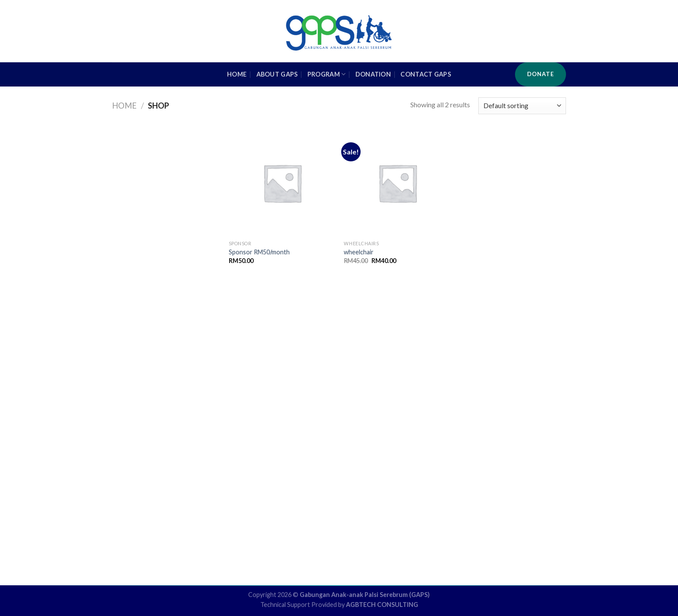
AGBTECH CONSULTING (382, 605)
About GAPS (277, 74)
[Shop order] (522, 106)
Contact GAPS (425, 74)
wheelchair (359, 252)
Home (124, 106)
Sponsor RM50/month (259, 252)
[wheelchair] (397, 183)
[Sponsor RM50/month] (282, 183)
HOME (237, 74)
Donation (373, 74)
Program (327, 74)
